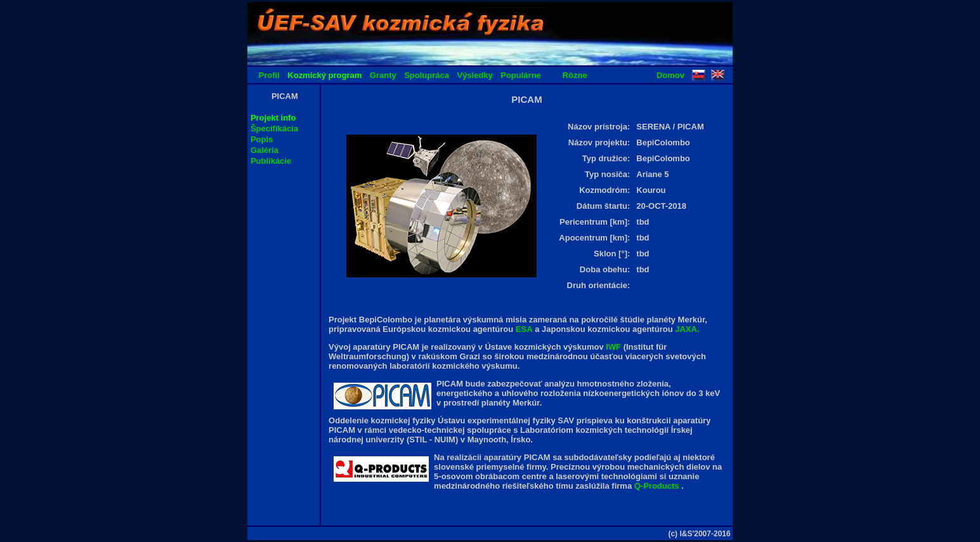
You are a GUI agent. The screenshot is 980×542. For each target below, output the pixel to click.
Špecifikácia (274, 129)
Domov (670, 75)
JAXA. (687, 329)
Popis (262, 139)
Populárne (521, 75)
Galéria (265, 150)
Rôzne (575, 75)
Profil (269, 75)
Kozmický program (324, 75)
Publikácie (271, 161)
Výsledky (474, 75)
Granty (383, 75)
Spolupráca (427, 75)
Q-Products (658, 486)
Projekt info (273, 118)
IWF (614, 347)
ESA (524, 329)
